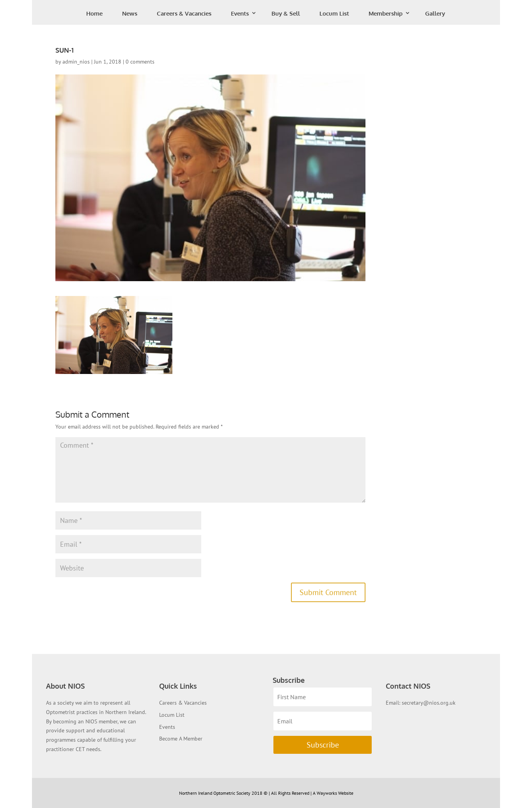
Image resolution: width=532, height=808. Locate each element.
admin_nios (76, 62)
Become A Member (181, 739)
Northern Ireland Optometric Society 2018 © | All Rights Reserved (245, 793)
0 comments (140, 62)
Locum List (334, 13)
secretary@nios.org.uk (429, 703)
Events (240, 13)
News (130, 13)
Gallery (435, 13)
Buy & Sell (286, 13)
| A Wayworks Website (332, 793)
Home (94, 13)
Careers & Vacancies (184, 13)
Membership (386, 13)
